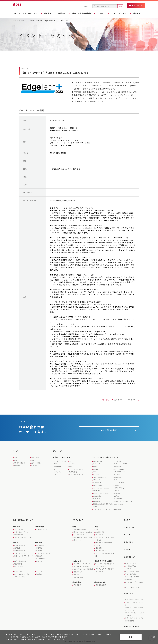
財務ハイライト (42, 530)
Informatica (118, 511)
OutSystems (119, 506)
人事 (55, 466)
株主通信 (39, 552)
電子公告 (39, 557)
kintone (96, 476)
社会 (96, 528)
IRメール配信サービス (22, 575)
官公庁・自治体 (20, 465)
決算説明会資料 (20, 546)
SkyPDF (117, 492)
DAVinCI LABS (98, 487)
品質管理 (77, 576)
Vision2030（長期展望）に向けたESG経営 (105, 566)
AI (54, 471)
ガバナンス (77, 562)
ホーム (16, 21)
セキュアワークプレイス (102, 511)
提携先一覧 (129, 577)
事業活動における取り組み (83, 538)
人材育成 (99, 546)
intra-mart (97, 484)
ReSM (95, 468)
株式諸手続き (41, 560)
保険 (16, 462)
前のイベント (117, 400)
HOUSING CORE (120, 474)
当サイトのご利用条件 (133, 623)
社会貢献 (99, 549)
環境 (74, 528)
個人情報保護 (78, 578)
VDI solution (98, 482)
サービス (17, 453)
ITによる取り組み (80, 536)
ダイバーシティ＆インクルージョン (105, 540)
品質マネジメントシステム (134, 596)
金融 (16, 459)
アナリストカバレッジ (44, 554)
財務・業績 (39, 528)
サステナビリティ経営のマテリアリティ (105, 571)
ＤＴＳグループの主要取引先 (134, 581)
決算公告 (39, 562)
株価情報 (39, 575)
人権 (97, 530)
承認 (131, 637)
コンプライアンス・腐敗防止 (83, 570)
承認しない (154, 637)
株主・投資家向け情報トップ (25, 521)
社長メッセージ (130, 561)
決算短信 (17, 549)
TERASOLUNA (119, 484)
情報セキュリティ (80, 573)
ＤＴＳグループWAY (21, 533)
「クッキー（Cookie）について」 (40, 639)
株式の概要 (40, 546)
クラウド (72, 466)
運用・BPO (58, 468)
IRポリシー (18, 573)
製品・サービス (59, 453)
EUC (55, 476)
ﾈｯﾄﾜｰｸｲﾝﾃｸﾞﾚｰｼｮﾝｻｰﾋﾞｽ (102, 495)
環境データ (77, 541)
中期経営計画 (19, 536)
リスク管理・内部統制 (81, 567)
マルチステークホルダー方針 (105, 556)
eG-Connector (119, 471)
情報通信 (17, 467)
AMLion (96, 471)
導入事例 (49, 13)
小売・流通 (35, 459)
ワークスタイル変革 (76, 471)
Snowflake (97, 498)
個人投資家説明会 (20, 562)
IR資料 (16, 544)
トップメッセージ (20, 530)
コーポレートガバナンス (23, 538)
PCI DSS (117, 476)
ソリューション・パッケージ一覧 (105, 459)
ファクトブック (20, 554)
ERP (71, 463)
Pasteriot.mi (118, 500)
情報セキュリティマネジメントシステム (134, 606)
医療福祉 (34, 467)
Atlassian (97, 503)
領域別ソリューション (61, 459)
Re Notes (117, 479)
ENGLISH (85, 6)
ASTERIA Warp (119, 490)
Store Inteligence (100, 479)
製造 (33, 462)
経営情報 (17, 528)
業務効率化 (73, 474)
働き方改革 (99, 536)
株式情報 (39, 544)
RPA (71, 468)
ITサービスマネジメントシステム (135, 600)
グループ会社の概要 (132, 574)
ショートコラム (131, 528)
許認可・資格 (130, 590)
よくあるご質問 (20, 578)
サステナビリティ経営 (103, 562)
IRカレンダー (19, 568)
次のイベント (132, 400)
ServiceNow (98, 463)
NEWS (23, 21)
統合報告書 (18, 565)
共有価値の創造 (101, 583)
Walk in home (98, 474)
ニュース (128, 535)
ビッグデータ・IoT (60, 463)
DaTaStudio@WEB (120, 466)
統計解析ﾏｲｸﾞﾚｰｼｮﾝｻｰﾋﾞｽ (123, 503)
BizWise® (117, 495)
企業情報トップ (131, 555)
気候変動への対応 (80, 530)
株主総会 (39, 549)
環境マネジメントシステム (83, 533)
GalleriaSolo (98, 466)
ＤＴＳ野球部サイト (132, 585)
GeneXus (117, 487)
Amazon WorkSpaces (101, 490)
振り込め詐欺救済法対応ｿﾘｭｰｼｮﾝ (103, 507)
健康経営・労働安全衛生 (104, 544)
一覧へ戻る (99, 400)
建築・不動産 (36, 465)
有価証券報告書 (20, 552)
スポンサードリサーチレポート (24, 558)
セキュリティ (58, 474)
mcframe (117, 498)
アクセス (128, 566)
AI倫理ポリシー (101, 533)
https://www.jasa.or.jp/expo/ (62, 200)
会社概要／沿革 (130, 564)
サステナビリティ (80, 521)
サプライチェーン (102, 552)
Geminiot (97, 500)
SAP (115, 482)
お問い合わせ (130, 541)
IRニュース (40, 573)
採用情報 (141, 13)
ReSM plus (118, 468)
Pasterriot (118, 463)
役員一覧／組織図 (131, 572)
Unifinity (96, 492)
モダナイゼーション (76, 476)
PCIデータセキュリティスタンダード (135, 611)
